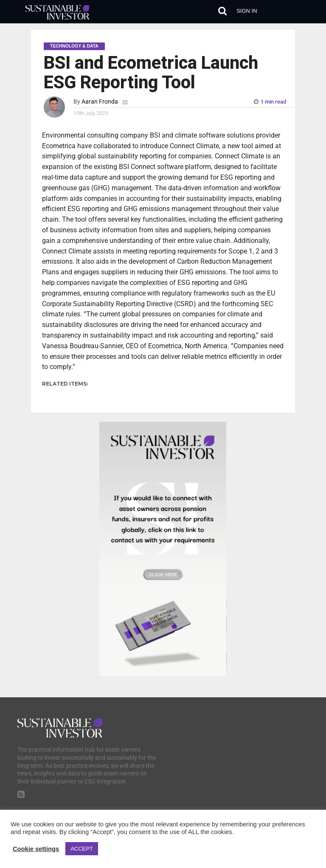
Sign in (247, 11)
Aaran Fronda (100, 102)
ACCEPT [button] (82, 849)
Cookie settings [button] (36, 849)
